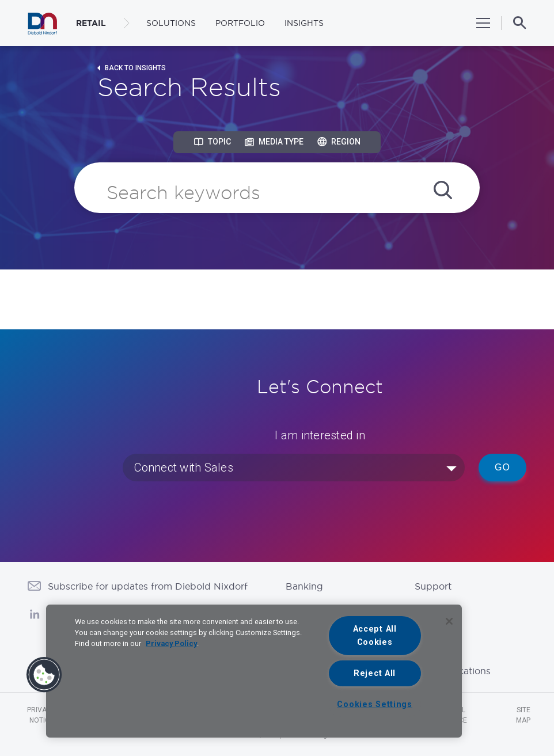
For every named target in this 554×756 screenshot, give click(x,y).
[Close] (449, 621)
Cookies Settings (375, 704)
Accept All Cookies (375, 636)
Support (433, 586)
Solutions (171, 23)
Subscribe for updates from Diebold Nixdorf (148, 586)
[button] (44, 675)
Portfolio (240, 23)
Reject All (375, 673)
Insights (304, 23)
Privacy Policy (171, 643)
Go (502, 467)
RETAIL (91, 23)
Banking (304, 586)
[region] (254, 671)
